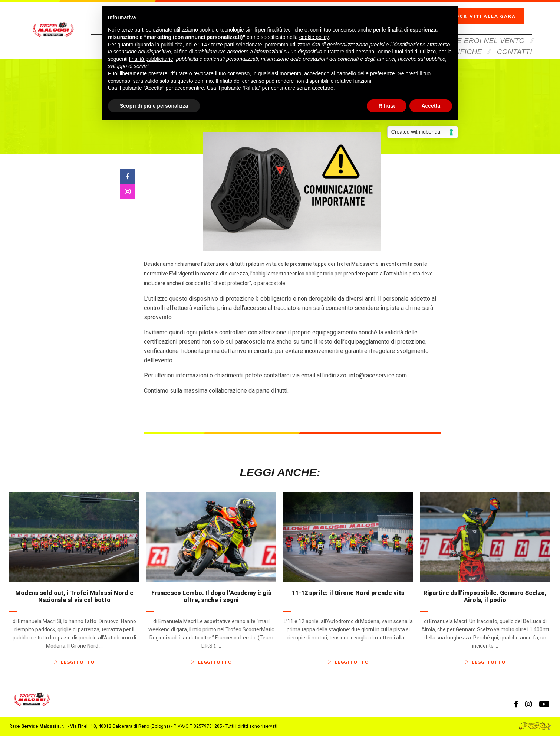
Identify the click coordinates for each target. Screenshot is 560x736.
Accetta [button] (431, 106)
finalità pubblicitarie (151, 59)
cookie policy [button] (314, 37)
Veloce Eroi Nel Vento (479, 31)
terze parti (223, 45)
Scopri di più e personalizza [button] (154, 106)
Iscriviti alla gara (491, 11)
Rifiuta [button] (387, 106)
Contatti (515, 42)
